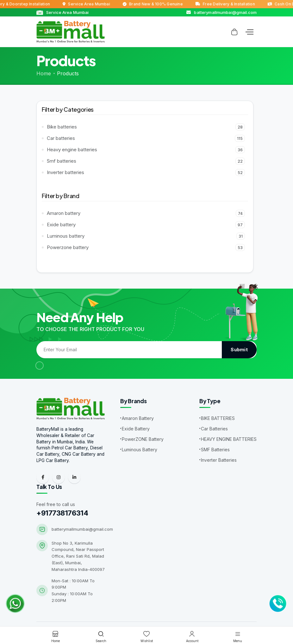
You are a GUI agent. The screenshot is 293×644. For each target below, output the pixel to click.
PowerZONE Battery (143, 439)
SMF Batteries (215, 450)
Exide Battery (136, 429)
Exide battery (146, 225)
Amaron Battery (138, 418)
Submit (239, 350)
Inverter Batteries (219, 460)
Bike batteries (146, 127)
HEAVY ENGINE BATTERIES (229, 439)
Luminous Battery (140, 450)
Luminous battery (146, 236)
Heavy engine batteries (146, 150)
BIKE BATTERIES (218, 418)
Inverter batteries (146, 172)
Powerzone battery (146, 247)
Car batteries (146, 138)
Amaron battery (146, 213)
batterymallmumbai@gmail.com (82, 530)
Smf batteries (146, 161)
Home (44, 73)
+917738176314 (62, 514)
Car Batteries (214, 429)
